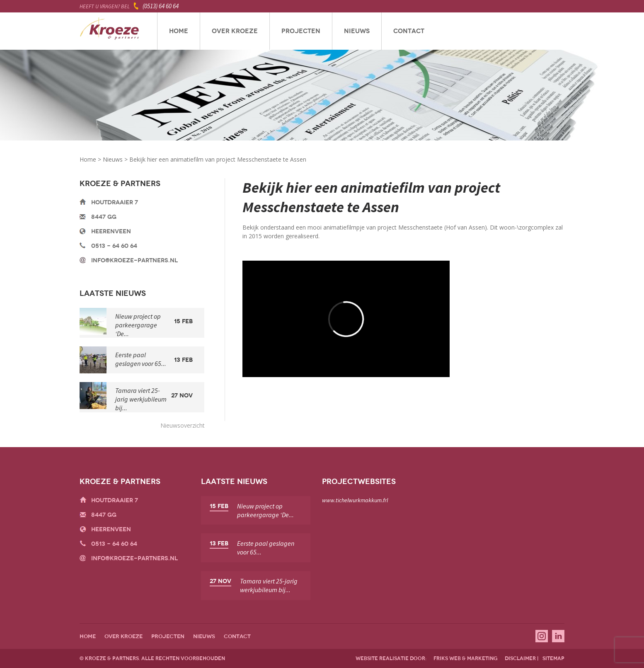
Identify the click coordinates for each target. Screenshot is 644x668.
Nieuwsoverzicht (183, 425)
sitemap (553, 658)
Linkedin (558, 636)
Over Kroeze (235, 31)
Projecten (301, 31)
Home (179, 31)
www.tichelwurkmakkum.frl (355, 500)
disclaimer (520, 658)
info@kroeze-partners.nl (134, 260)
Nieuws (357, 31)
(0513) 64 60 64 (161, 6)
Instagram (542, 636)
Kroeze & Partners (110, 31)
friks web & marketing (466, 658)
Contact (409, 31)
